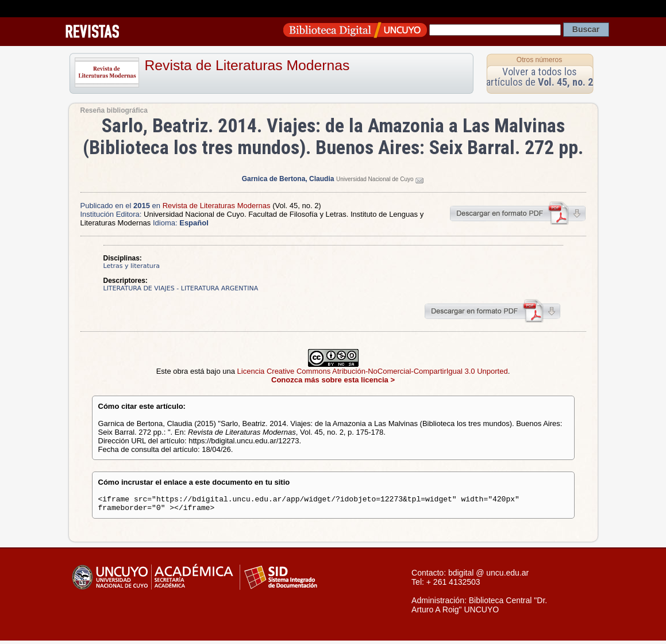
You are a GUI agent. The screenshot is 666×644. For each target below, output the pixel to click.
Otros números (539, 60)
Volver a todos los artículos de (540, 77)
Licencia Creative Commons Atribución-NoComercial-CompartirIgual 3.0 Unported (373, 371)
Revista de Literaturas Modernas (247, 65)
